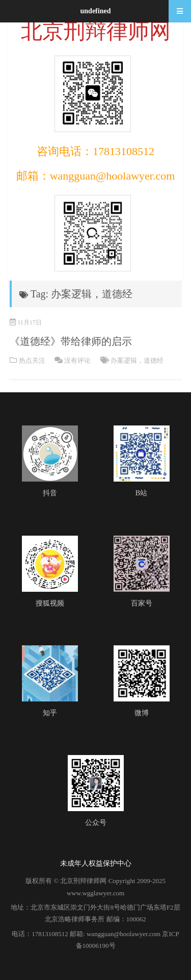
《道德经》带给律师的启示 (71, 341)
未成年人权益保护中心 (96, 863)
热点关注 (32, 360)
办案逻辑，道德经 (137, 360)
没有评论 (77, 360)
